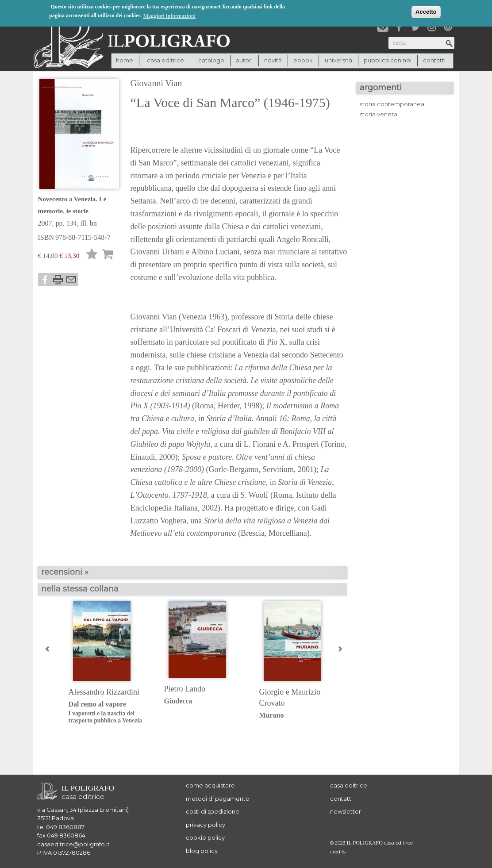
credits (338, 852)
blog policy (202, 851)
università (338, 60)
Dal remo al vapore (110, 712)
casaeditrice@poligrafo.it (73, 844)
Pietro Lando (185, 689)
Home (125, 60)
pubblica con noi (388, 60)
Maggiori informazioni (169, 15)
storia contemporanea (392, 104)
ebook (303, 60)
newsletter (346, 811)
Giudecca (178, 701)
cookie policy (205, 837)
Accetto (426, 11)
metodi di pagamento (218, 799)
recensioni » (65, 572)
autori (244, 60)
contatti (434, 60)
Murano (272, 715)
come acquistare (210, 785)
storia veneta (379, 114)
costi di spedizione (213, 811)
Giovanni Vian (156, 83)
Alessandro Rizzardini (104, 692)
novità (273, 60)
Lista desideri (92, 255)
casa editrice (349, 785)
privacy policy (206, 825)
